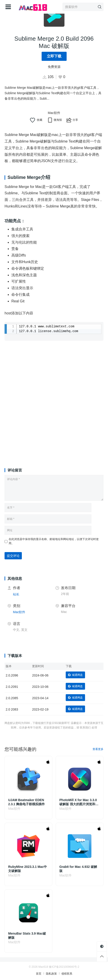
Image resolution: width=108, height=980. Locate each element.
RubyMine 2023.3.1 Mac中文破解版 (28, 869)
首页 (39, 974)
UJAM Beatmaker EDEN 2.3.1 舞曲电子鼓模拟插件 (26, 802)
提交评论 (13, 556)
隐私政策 (51, 974)
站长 (16, 594)
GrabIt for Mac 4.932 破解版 (78, 869)
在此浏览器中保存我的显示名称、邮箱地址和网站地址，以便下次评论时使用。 (54, 541)
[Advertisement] (54, 399)
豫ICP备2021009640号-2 (64, 967)
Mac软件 (54, 113)
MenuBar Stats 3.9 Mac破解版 (27, 936)
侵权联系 (67, 974)
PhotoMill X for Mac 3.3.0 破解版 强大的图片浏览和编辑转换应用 (79, 802)
